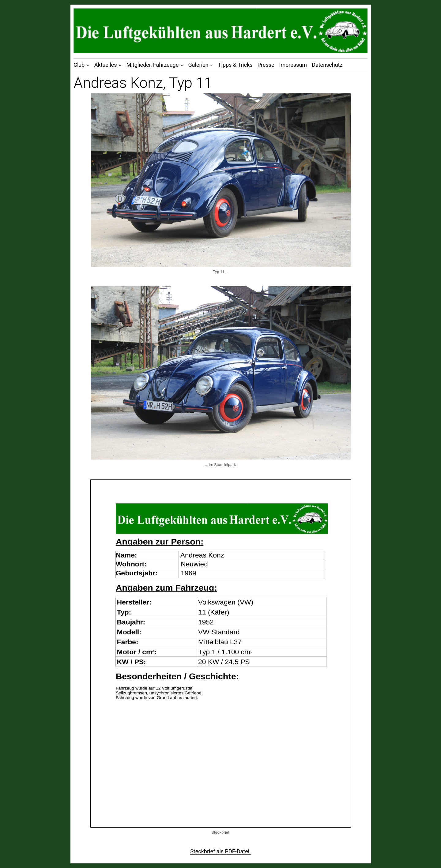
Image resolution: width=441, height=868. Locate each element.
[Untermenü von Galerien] (211, 65)
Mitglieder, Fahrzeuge (153, 65)
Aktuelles (106, 65)
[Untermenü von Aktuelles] (120, 65)
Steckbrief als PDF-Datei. (221, 851)
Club (79, 65)
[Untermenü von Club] (88, 65)
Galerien (198, 65)
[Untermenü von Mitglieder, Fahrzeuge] (182, 65)
